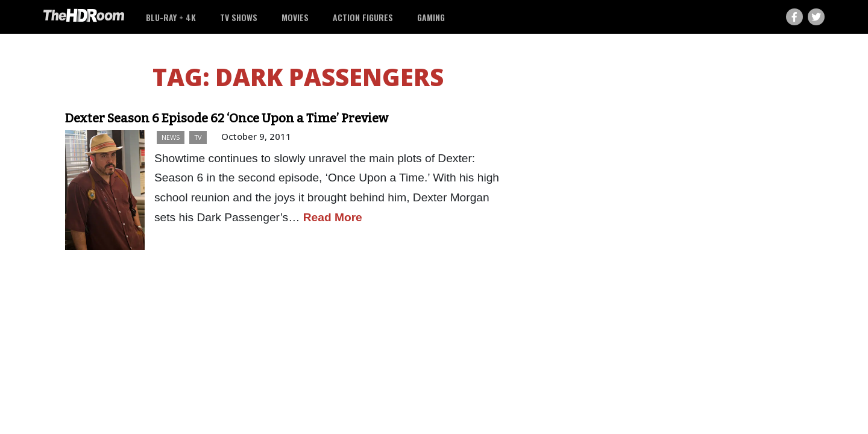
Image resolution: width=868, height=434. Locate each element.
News (171, 137)
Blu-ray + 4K (171, 17)
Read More (333, 217)
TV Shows (239, 17)
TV (198, 137)
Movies (295, 17)
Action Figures (363, 17)
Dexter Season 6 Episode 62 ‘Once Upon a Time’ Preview (227, 118)
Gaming (431, 17)
